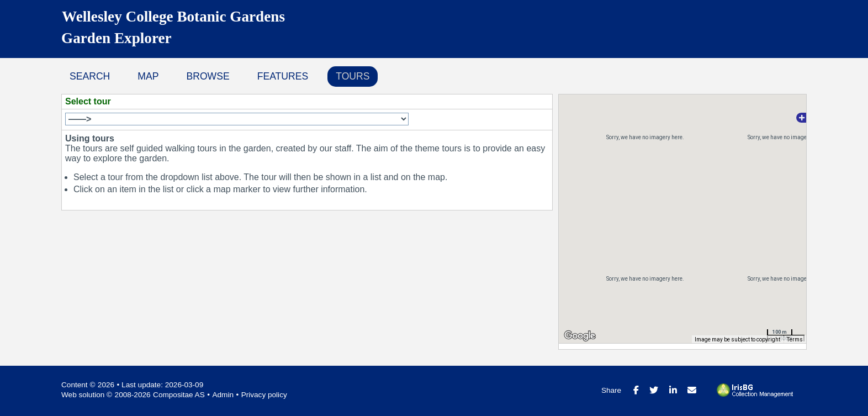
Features (283, 76)
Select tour (88, 101)
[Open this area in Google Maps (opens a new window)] (580, 336)
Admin (223, 395)
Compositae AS (179, 395)
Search (90, 76)
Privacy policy (264, 395)
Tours (353, 76)
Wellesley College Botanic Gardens (173, 17)
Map (148, 76)
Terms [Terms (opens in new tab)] (795, 339)
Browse (208, 76)
